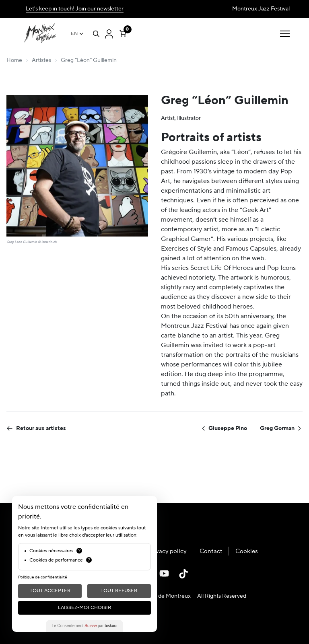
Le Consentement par (85, 626)
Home (14, 60)
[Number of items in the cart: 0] (123, 32)
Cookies (247, 551)
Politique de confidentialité (43, 577)
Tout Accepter (50, 591)
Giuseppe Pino (224, 428)
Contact (211, 551)
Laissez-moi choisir (84, 608)
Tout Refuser (119, 591)
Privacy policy (167, 551)
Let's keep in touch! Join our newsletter (75, 9)
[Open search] (96, 34)
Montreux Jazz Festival (261, 9)
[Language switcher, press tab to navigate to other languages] (77, 34)
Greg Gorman (281, 428)
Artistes (41, 60)
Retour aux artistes (36, 428)
